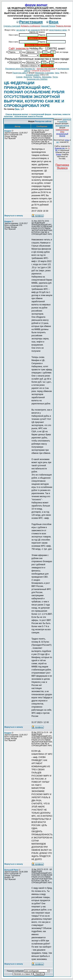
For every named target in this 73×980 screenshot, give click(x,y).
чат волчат (21, 30)
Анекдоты (28, 77)
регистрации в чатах (58, 30)
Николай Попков (48, 26)
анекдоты (67, 119)
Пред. (17, 109)
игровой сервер (33, 75)
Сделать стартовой (12, 26)
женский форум (62, 125)
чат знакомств (34, 30)
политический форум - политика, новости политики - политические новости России (37, 115)
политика (63, 121)
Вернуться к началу (14, 216)
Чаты (57, 73)
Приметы (37, 77)
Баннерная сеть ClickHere (37, 79)
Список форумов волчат (17, 114)
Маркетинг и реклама (44, 73)
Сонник (19, 77)
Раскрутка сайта (20, 73)
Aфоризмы (47, 77)
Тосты (55, 77)
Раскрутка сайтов (43, 121)
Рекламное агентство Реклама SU (20, 69)
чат (58, 142)
